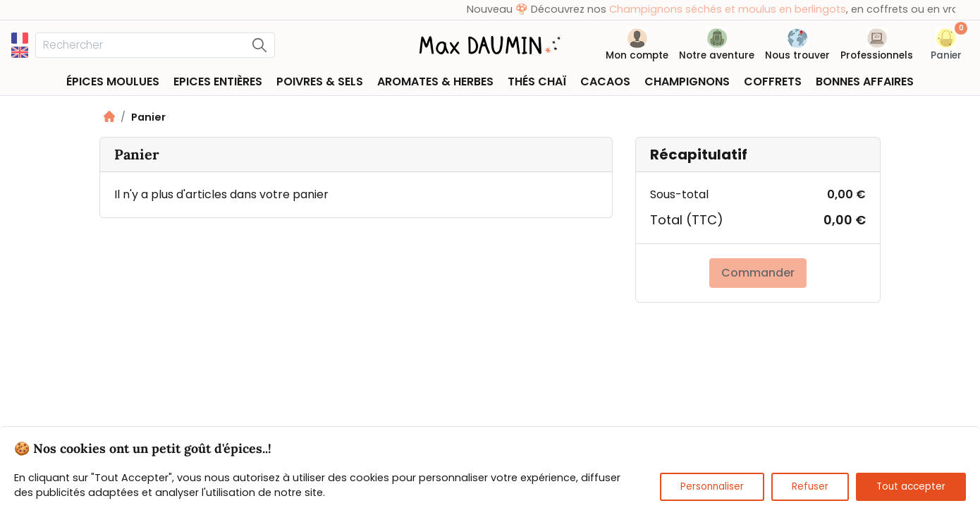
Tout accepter (911, 486)
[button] (946, 47)
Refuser (810, 486)
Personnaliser (712, 486)
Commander (758, 273)
